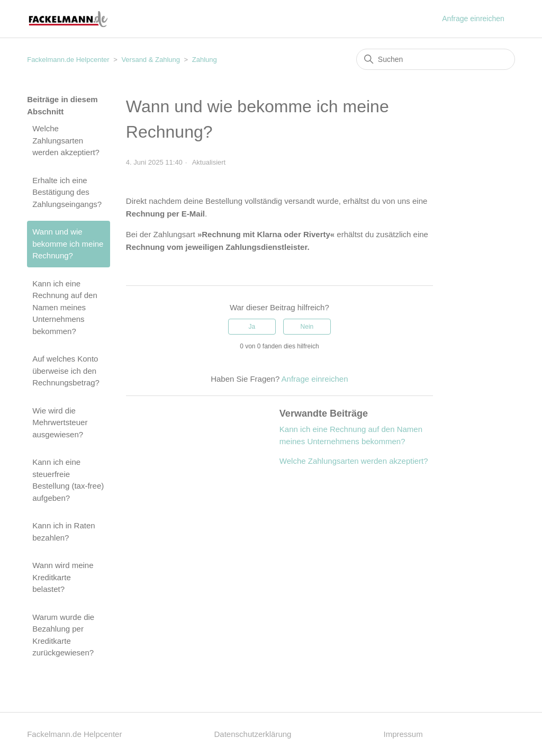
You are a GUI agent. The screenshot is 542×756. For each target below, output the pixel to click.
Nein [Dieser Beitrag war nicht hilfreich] (307, 327)
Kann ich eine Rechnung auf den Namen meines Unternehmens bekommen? (65, 307)
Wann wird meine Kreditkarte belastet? (63, 577)
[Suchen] (436, 59)
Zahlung (205, 60)
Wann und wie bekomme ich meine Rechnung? (68, 244)
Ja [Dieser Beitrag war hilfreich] (252, 327)
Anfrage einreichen (473, 19)
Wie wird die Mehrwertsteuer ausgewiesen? (60, 422)
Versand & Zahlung (151, 60)
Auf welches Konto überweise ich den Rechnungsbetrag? (66, 371)
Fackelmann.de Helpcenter (69, 60)
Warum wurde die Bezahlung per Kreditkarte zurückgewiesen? (63, 635)
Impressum (403, 734)
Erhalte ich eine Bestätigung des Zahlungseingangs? (67, 192)
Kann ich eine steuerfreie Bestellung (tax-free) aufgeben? (68, 480)
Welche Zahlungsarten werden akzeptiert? (66, 140)
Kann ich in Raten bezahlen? (64, 532)
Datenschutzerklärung (253, 734)
